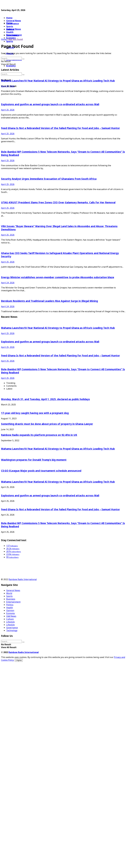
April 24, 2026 (8, 283)
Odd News (11, 616)
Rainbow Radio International (23, 579)
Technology (12, 630)
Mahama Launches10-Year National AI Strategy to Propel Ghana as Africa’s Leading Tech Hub (58, 81)
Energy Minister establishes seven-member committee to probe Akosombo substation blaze (58, 277)
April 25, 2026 (8, 86)
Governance (13, 24)
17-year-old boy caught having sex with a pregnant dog (35, 413)
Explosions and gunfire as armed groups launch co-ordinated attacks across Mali (50, 104)
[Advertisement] (22, 4)
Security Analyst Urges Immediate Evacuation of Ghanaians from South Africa (49, 179)
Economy (11, 66)
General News (14, 21)
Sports (10, 41)
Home (9, 18)
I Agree (19, 660)
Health (10, 608)
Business (11, 599)
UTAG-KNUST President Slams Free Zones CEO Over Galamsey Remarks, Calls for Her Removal (58, 202)
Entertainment (13, 602)
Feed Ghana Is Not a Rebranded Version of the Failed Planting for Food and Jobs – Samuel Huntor (60, 128)
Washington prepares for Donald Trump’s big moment (34, 460)
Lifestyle (10, 622)
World (9, 593)
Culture (10, 619)
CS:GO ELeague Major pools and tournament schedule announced (41, 471)
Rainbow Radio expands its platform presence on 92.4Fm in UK (39, 435)
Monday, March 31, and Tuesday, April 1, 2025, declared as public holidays (45, 399)
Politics (10, 605)
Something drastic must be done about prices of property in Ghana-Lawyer (47, 424)
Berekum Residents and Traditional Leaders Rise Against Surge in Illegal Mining (49, 301)
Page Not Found (15, 39)
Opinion (10, 610)
